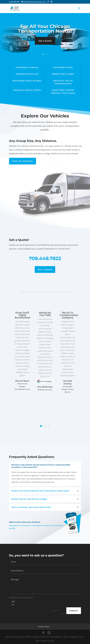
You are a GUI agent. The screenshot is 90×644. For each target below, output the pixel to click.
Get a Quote (45, 41)
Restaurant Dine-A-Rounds (27, 81)
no (12, 604)
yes (12, 601)
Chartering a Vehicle (27, 67)
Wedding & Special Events (27, 90)
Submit (74, 611)
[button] (41, 426)
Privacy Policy (44, 627)
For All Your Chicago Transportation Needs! (45, 29)
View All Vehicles (22, 161)
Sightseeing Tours (63, 67)
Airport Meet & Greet (63, 74)
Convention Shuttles (27, 74)
